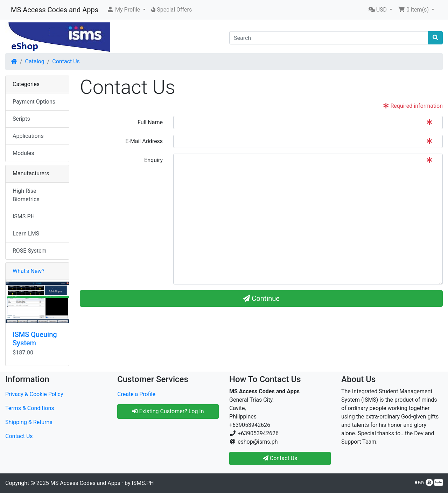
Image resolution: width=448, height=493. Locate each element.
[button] (126, 10)
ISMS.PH (24, 216)
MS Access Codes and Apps (55, 10)
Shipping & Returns (29, 422)
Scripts (21, 119)
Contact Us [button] (280, 458)
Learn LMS (26, 234)
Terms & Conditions (30, 408)
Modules (23, 153)
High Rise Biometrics (26, 195)
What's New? (29, 271)
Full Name (150, 122)
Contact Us (66, 61)
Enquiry (153, 160)
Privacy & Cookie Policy (34, 394)
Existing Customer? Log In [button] (168, 411)
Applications (28, 136)
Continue (261, 298)
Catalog (35, 61)
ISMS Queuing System (35, 339)
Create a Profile (136, 394)
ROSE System (30, 251)
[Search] (329, 38)
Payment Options (34, 102)
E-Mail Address (144, 141)
